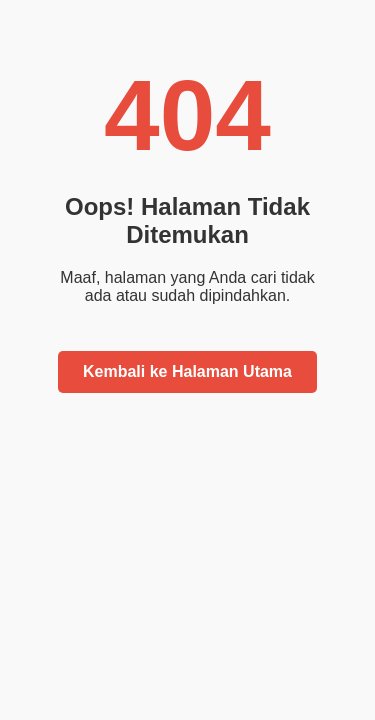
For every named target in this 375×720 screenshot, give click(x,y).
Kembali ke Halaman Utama (187, 371)
